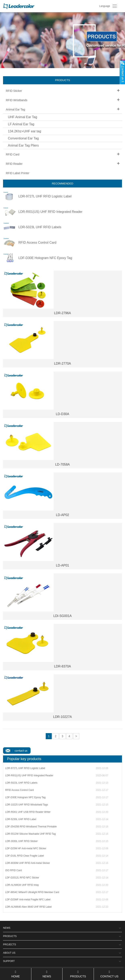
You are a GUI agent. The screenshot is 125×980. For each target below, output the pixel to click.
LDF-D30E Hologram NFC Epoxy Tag (45, 258)
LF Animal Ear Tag (21, 124)
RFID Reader (14, 164)
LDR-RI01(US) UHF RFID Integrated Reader (50, 212)
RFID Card (13, 154)
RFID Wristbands (17, 100)
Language (105, 6)
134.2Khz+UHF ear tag (24, 131)
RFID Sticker (14, 91)
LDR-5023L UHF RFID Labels (40, 227)
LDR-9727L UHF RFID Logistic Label (45, 196)
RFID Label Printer (18, 173)
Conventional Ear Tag (23, 138)
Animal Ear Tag (15, 109)
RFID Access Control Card (37, 243)
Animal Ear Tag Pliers (23, 145)
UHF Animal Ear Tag (23, 117)
